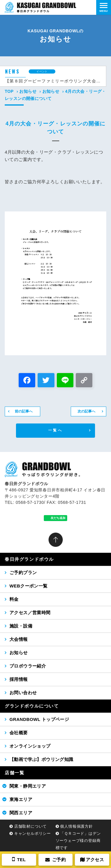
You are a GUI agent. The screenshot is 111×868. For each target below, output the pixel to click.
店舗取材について (30, 826)
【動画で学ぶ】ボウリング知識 (41, 759)
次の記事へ (86, 411)
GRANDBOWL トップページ (39, 719)
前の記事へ (24, 411)
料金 (14, 599)
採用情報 (19, 679)
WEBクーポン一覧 (29, 586)
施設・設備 (21, 626)
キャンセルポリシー (33, 833)
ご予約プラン (23, 572)
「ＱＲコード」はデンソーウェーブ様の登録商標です (78, 841)
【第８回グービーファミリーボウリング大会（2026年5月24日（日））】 (53, 81)
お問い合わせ (23, 693)
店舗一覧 (15, 773)
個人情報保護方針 (76, 826)
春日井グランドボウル (29, 559)
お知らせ (28, 91)
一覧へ (55, 430)
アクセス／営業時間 (30, 613)
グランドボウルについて (32, 706)
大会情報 (19, 639)
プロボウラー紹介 (28, 666)
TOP (9, 91)
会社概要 (19, 733)
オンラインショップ (30, 746)
